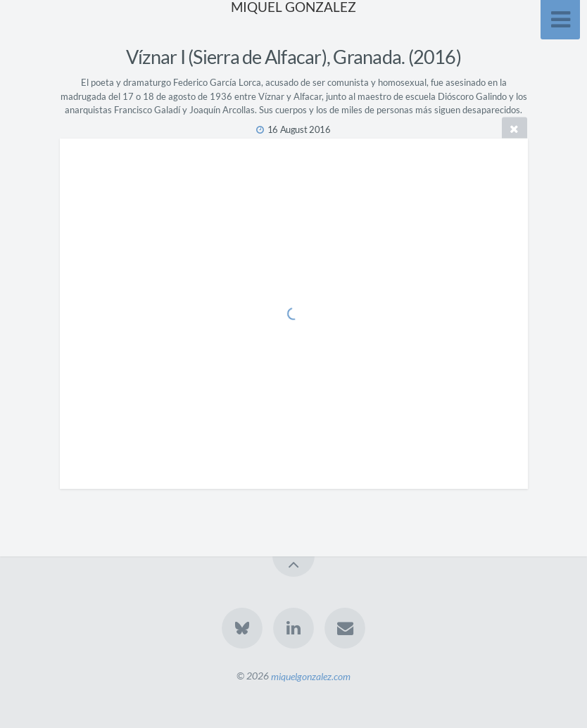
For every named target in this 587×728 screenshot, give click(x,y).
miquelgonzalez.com (311, 676)
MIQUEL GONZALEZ (293, 7)
